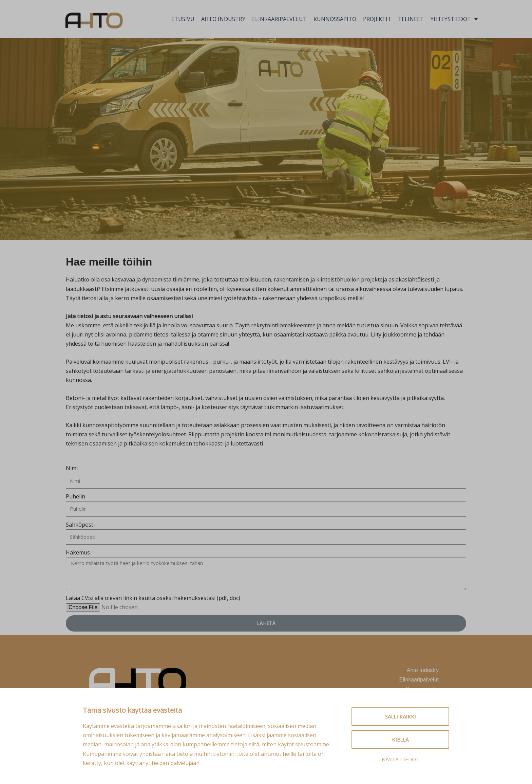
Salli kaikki (401, 716)
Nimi (72, 468)
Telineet (411, 19)
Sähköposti (80, 525)
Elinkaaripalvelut (279, 19)
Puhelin (75, 496)
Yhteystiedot (454, 19)
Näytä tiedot (401, 759)
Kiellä (400, 740)
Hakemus (78, 552)
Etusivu (183, 19)
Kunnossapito (335, 19)
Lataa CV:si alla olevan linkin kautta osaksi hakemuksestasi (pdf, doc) (153, 598)
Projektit (377, 19)
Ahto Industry (223, 19)
